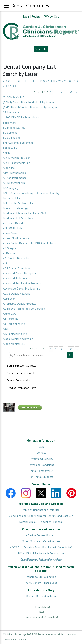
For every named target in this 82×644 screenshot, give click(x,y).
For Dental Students (41, 477)
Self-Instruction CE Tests (22, 366)
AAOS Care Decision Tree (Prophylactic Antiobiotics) (41, 547)
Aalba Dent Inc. (12, 198)
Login (26, 16)
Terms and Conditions (41, 465)
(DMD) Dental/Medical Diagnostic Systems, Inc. (31, 107)
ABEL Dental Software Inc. (19, 203)
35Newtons (10, 123)
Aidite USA (9, 314)
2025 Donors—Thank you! (41, 583)
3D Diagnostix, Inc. (14, 128)
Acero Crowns (11, 233)
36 (71, 92)
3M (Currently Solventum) (18, 143)
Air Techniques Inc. (14, 324)
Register (37, 16)
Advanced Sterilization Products (22, 283)
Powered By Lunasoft (15, 639)
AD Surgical (10, 248)
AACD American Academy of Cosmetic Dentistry (31, 193)
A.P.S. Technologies (14, 173)
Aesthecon (9, 299)
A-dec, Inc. (9, 168)
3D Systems (10, 133)
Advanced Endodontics (17, 278)
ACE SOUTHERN (13, 228)
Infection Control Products (41, 535)
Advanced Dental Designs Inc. (21, 273)
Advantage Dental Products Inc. (22, 289)
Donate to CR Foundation (41, 577)
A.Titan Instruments (14, 178)
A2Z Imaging (11, 188)
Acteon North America (16, 238)
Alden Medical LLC (14, 344)
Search (41, 49)
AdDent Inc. (10, 253)
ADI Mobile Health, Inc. (17, 258)
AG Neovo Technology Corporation (24, 309)
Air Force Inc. (11, 319)
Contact (41, 453)
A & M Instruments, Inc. (17, 163)
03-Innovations (12, 112)
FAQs (41, 447)
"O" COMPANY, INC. (14, 97)
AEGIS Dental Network (16, 294)
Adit (5, 263)
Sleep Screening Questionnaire (41, 541)
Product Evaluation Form (22, 388)
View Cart (53, 16)
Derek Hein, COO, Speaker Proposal (41, 522)
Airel (6, 329)
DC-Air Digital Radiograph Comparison (41, 553)
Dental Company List (19, 380)
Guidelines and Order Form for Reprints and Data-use (41, 516)
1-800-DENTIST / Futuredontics (22, 117)
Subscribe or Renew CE (21, 373)
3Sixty (7, 153)
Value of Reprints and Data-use (41, 510)
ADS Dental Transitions (17, 268)
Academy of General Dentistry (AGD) (25, 213)
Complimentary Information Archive (41, 560)
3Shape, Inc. (10, 148)
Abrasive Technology (16, 208)
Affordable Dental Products (20, 304)
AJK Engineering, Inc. (15, 334)
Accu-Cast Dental (13, 223)
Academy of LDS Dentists (18, 218)
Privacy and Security (41, 459)
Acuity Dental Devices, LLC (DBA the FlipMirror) (31, 243)
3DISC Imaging (12, 138)
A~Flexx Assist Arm (14, 183)
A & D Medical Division (17, 158)
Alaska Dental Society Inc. (18, 339)
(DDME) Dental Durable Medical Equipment (29, 102)
